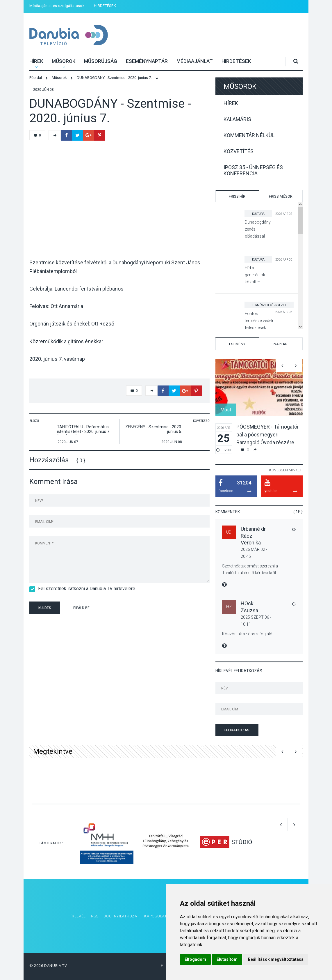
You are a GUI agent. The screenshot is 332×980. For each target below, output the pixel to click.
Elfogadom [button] (195, 959)
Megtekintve (53, 751)
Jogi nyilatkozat (121, 916)
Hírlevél (77, 916)
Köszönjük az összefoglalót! (248, 634)
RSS (95, 916)
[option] (259, 406)
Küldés (45, 608)
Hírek (36, 61)
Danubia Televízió (61, 31)
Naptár (281, 344)
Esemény (237, 344)
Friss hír (237, 196)
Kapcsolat (155, 916)
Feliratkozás (237, 730)
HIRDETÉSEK (105, 6)
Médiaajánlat (195, 61)
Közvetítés (239, 151)
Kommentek (228, 512)
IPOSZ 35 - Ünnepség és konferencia (253, 170)
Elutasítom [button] (227, 959)
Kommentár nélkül (249, 135)
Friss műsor (281, 196)
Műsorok (64, 61)
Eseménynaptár (147, 61)
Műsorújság (101, 61)
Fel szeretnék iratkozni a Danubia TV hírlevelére (85, 589)
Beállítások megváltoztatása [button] (276, 959)
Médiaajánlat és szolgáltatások (57, 6)
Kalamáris (237, 119)
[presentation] (141, 608)
